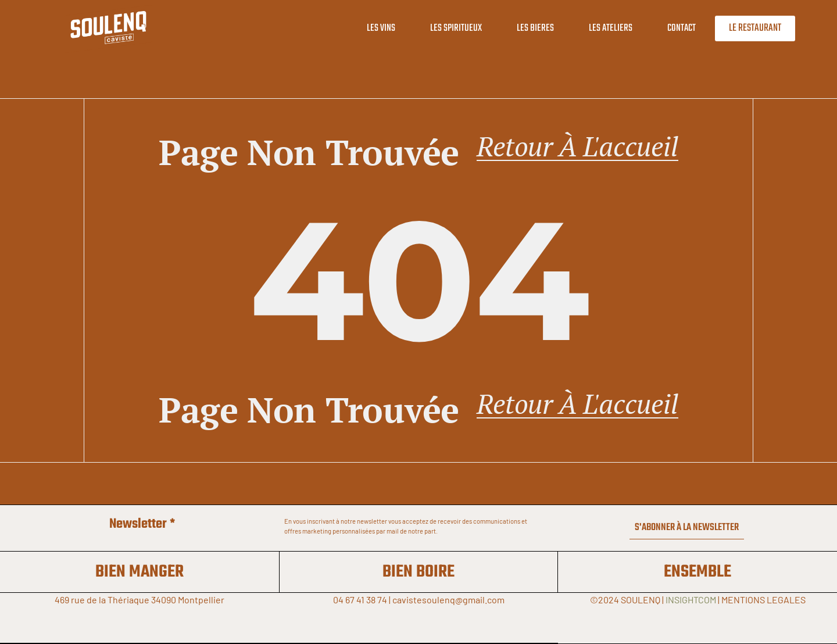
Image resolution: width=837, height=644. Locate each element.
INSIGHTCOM (691, 600)
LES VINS (371, 28)
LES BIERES (525, 28)
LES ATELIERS (601, 28)
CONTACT (672, 28)
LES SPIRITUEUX (446, 28)
